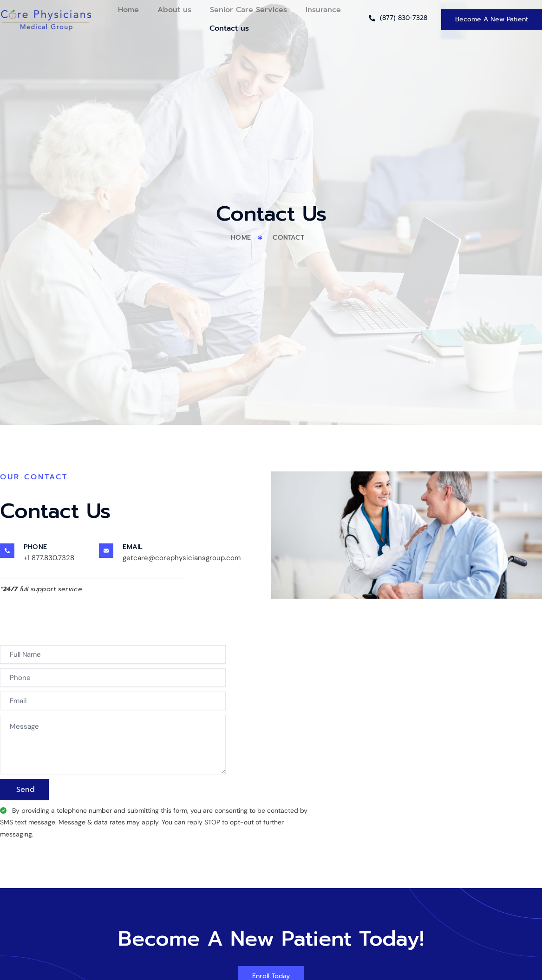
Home (128, 10)
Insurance (323, 10)
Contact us (229, 28)
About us (174, 10)
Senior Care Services (248, 10)
